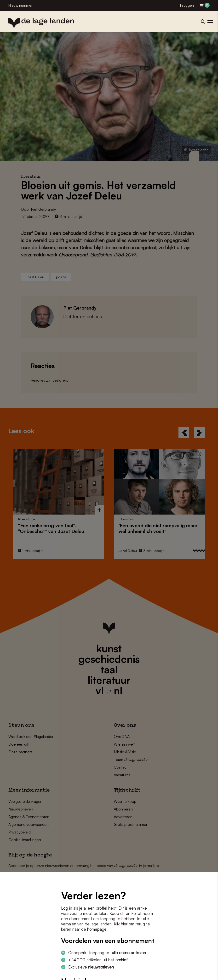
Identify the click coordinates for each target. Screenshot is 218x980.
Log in (67, 908)
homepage (97, 929)
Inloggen (187, 5)
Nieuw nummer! (21, 5)
